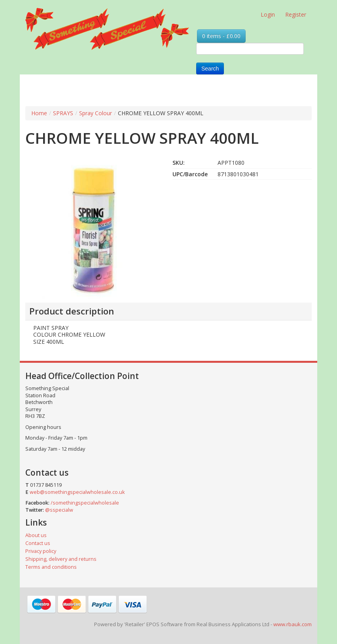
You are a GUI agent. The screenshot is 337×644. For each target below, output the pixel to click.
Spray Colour (96, 113)
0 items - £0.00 (221, 36)
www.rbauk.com (293, 624)
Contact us (38, 543)
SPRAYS (63, 113)
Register (296, 14)
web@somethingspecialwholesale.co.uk (77, 492)
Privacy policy (41, 551)
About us (36, 535)
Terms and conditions (51, 567)
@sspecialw (59, 510)
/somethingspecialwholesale (85, 503)
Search (210, 69)
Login (268, 14)
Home (39, 113)
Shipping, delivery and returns (61, 559)
